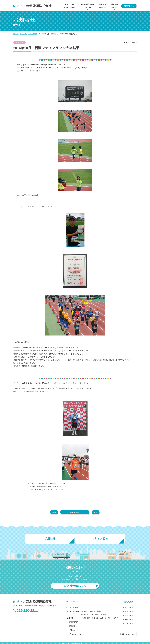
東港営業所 (129, 616)
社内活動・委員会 (93, 612)
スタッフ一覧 (103, 619)
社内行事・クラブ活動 (109, 612)
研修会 (83, 612)
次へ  (96, 513)
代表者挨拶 (84, 619)
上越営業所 (129, 623)
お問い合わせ (129, 6)
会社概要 (93, 619)
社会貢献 (83, 615)
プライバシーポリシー (77, 633)
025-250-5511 (29, 612)
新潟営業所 (129, 612)
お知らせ (113, 619)
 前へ (54, 513)
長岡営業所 (129, 620)
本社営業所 (129, 609)
